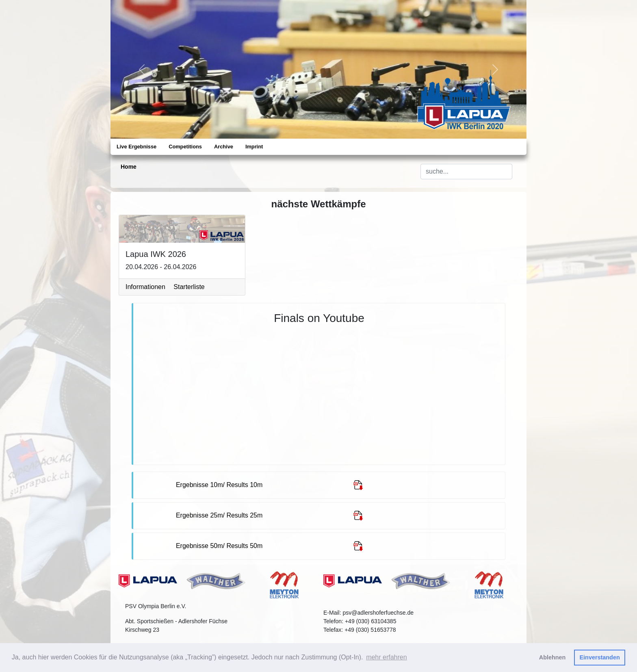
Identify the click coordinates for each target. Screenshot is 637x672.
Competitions (185, 147)
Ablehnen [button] (552, 657)
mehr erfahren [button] (387, 657)
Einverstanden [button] (600, 657)
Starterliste (189, 287)
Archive (224, 147)
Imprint (254, 147)
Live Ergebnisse (136, 147)
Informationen (145, 287)
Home (129, 167)
